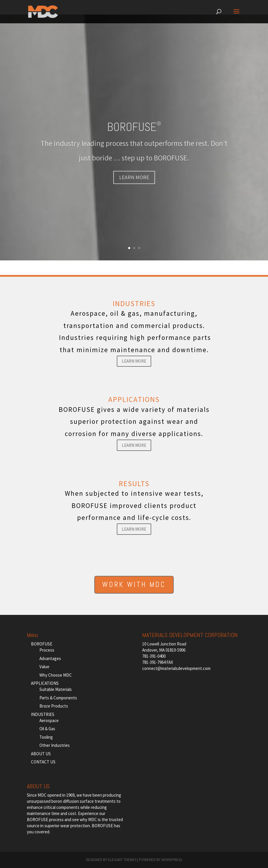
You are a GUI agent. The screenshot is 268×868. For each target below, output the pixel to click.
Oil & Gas (47, 729)
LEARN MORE (134, 184)
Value (44, 667)
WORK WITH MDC (134, 584)
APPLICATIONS (45, 683)
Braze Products (54, 706)
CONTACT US (43, 762)
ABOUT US (41, 754)
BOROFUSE (134, 134)
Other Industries (55, 745)
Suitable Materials (56, 689)
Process (47, 650)
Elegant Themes (122, 860)
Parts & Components (58, 698)
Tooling (46, 737)
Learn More (134, 361)
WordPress (172, 860)
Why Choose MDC (56, 675)
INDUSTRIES (43, 714)
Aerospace (49, 720)
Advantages (50, 658)
